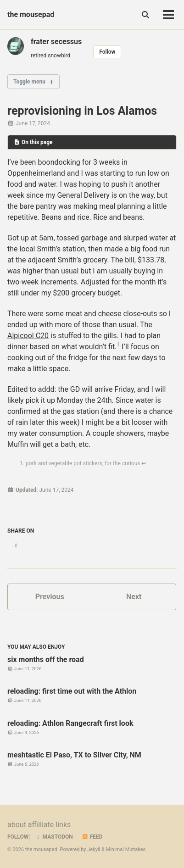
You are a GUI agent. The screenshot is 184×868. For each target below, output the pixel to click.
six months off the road (46, 659)
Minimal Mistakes (126, 849)
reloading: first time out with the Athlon (72, 691)
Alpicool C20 (28, 336)
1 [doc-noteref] (118, 345)
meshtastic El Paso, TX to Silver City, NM (74, 755)
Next (134, 597)
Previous (50, 597)
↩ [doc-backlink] (144, 463)
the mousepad (31, 14)
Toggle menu (29, 82)
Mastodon (54, 837)
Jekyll (94, 849)
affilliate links (49, 825)
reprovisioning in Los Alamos (82, 111)
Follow (107, 52)
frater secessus (56, 42)
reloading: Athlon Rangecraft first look (70, 723)
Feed (92, 837)
